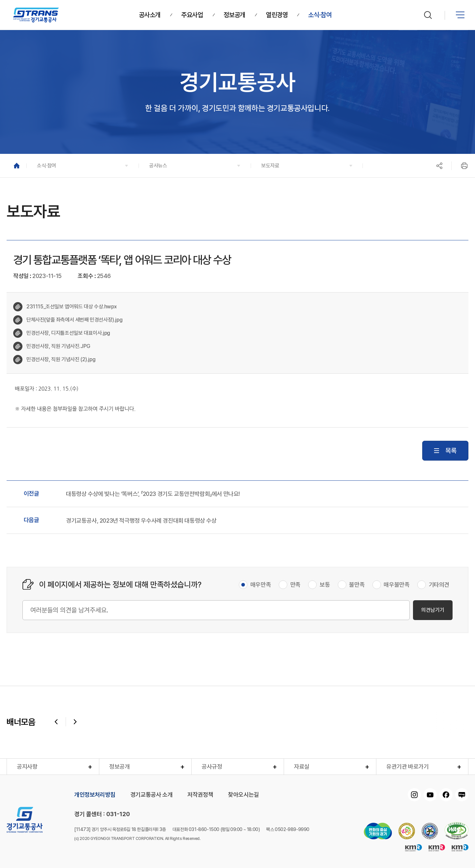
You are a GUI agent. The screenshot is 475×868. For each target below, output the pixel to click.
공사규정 (212, 766)
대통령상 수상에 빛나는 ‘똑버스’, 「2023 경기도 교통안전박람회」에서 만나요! (153, 494)
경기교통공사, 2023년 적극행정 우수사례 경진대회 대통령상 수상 (141, 521)
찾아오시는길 (243, 795)
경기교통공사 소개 (151, 795)
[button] (82, 166)
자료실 (302, 766)
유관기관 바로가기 (407, 766)
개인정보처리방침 (95, 795)
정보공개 (119, 766)
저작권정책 (200, 795)
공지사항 (27, 766)
